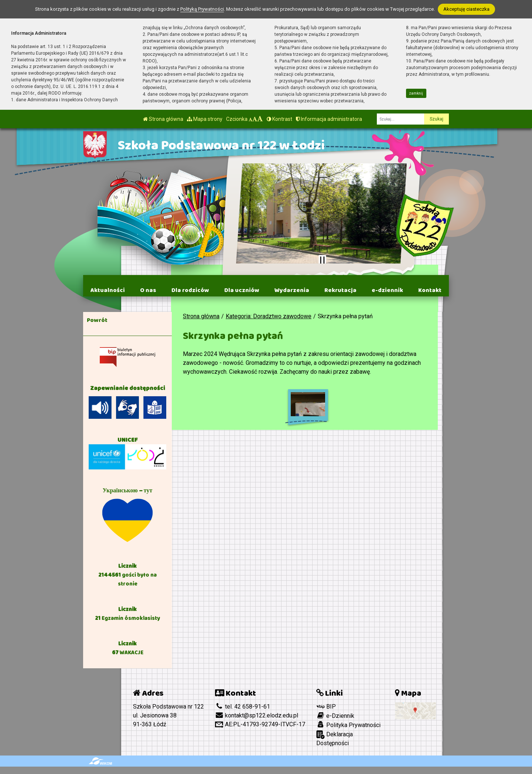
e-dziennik (387, 290)
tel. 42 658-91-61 (243, 707)
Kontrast (279, 119)
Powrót (97, 320)
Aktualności (108, 290)
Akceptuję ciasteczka (466, 9)
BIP (326, 707)
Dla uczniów (242, 290)
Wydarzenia (292, 290)
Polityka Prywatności (348, 725)
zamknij (416, 93)
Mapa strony (205, 119)
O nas (148, 290)
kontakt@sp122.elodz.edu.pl (257, 715)
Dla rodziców (190, 290)
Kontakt (430, 290)
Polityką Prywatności (202, 9)
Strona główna (163, 119)
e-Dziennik (335, 716)
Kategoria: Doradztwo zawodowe (269, 316)
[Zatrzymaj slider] (322, 260)
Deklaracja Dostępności (335, 739)
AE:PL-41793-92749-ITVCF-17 (260, 724)
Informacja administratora (329, 119)
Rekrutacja (340, 290)
